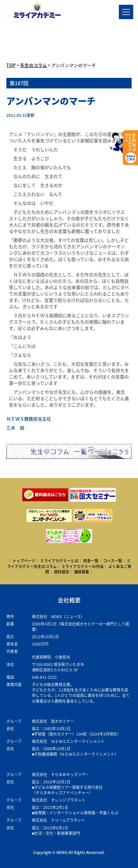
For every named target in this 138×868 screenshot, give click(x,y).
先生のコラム (33, 65)
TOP (11, 65)
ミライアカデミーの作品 (83, 566)
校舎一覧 (91, 561)
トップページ (24, 561)
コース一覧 (113, 561)
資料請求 (62, 572)
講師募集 (82, 572)
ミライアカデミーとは (59, 561)
